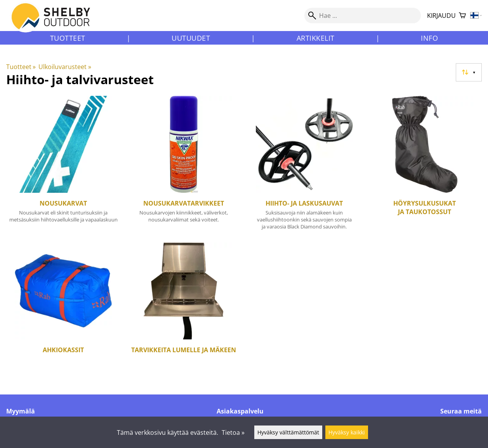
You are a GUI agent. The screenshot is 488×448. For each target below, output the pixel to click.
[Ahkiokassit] (63, 308)
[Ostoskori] (462, 16)
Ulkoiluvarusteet (65, 67)
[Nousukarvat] (63, 166)
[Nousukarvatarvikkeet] (184, 166)
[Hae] (363, 16)
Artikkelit (316, 38)
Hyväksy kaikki (347, 432)
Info (429, 38)
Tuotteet (68, 38)
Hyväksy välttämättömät (288, 432)
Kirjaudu (441, 16)
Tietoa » (233, 432)
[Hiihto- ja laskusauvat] (304, 166)
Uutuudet (191, 38)
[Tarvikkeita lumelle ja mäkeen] (184, 308)
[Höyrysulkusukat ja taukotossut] (425, 166)
